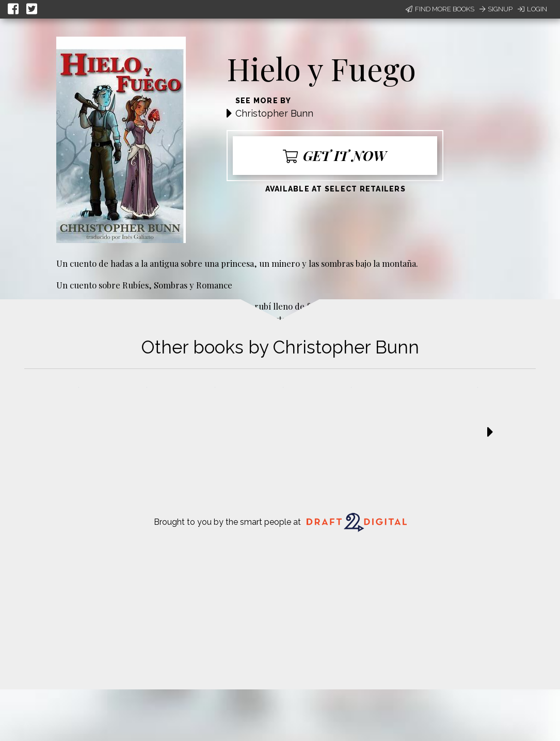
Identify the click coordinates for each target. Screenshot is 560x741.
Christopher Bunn (274, 113)
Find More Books (440, 9)
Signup (496, 9)
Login (532, 9)
